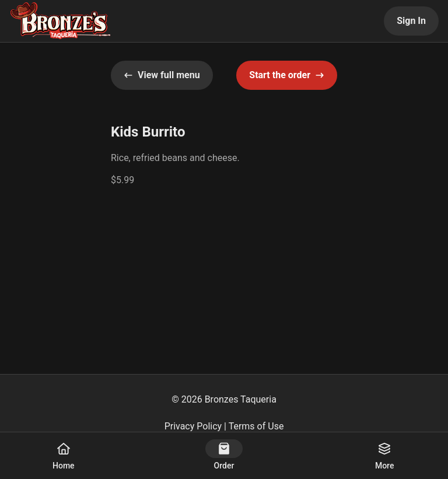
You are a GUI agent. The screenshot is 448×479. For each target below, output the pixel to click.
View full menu (162, 75)
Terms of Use (256, 426)
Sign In (411, 21)
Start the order (287, 75)
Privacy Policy (193, 426)
